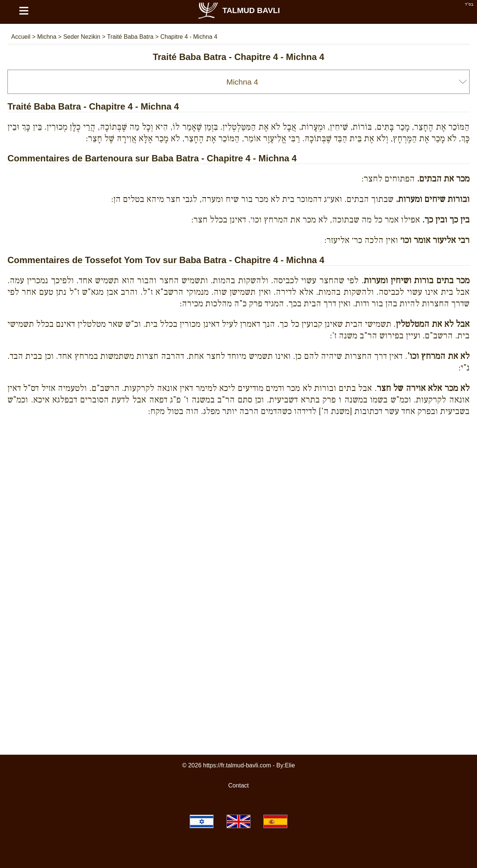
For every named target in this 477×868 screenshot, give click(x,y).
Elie (290, 765)
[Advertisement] (238, 456)
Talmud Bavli (238, 10)
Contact (238, 785)
